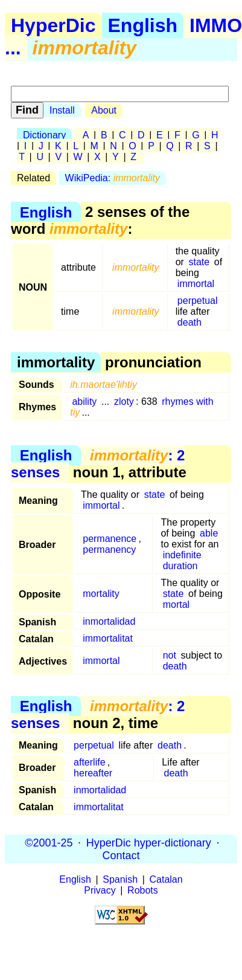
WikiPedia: (113, 178)
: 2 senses (98, 464)
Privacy (100, 890)
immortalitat (108, 638)
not (170, 655)
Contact (121, 855)
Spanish (120, 879)
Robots (143, 890)
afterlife (89, 762)
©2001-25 (49, 842)
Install (62, 110)
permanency (109, 550)
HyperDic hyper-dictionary (149, 842)
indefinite (182, 555)
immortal (196, 284)
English (143, 25)
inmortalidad (109, 621)
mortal (176, 604)
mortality (101, 594)
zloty (124, 401)
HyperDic (53, 25)
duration (180, 566)
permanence (110, 539)
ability (84, 401)
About (104, 110)
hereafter (93, 773)
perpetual (198, 301)
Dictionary (44, 135)
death (189, 322)
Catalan (166, 879)
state (199, 262)
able (209, 533)
